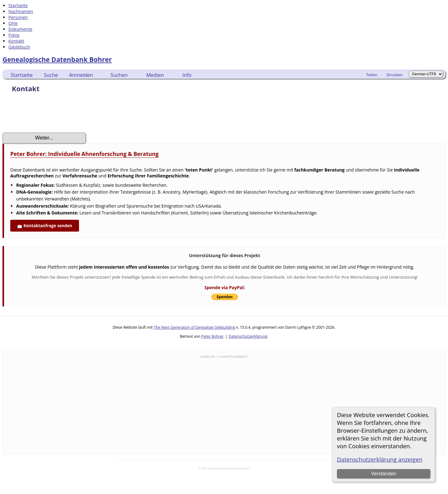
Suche (51, 75)
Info (187, 75)
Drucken (395, 75)
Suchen (119, 75)
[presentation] (50, 115)
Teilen (372, 75)
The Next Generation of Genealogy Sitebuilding (194, 327)
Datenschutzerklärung (248, 336)
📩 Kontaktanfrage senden (45, 226)
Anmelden (81, 75)
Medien (155, 75)
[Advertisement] (224, 406)
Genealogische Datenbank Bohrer (57, 59)
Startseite (22, 75)
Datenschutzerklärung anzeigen (380, 459)
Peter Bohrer (212, 336)
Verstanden (383, 474)
